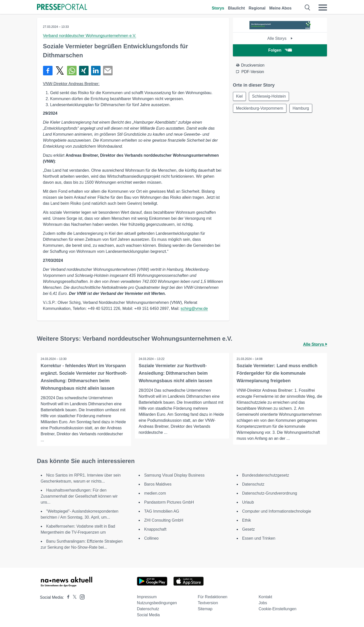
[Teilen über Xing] (84, 71)
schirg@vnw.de (194, 308)
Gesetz (249, 529)
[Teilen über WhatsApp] (72, 71)
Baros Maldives (158, 484)
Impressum (147, 597)
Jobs (263, 603)
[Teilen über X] (60, 71)
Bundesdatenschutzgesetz (266, 475)
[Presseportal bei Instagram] (81, 597)
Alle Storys (280, 38)
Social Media (148, 615)
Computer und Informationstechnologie (277, 511)
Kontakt (265, 597)
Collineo (151, 538)
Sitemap (205, 609)
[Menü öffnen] (323, 8)
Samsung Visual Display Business (174, 475)
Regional (257, 8)
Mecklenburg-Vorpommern (260, 108)
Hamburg (301, 108)
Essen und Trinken (259, 538)
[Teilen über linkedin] (96, 71)
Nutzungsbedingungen (157, 603)
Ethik (247, 520)
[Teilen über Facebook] (48, 71)
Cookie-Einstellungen (278, 609)
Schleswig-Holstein (269, 96)
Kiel (240, 96)
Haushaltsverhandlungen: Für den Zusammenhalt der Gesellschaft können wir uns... (79, 496)
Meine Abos (280, 8)
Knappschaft (155, 529)
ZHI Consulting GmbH (164, 520)
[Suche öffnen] (308, 8)
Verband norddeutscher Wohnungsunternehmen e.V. (90, 36)
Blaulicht (236, 8)
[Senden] (108, 71)
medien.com (155, 493)
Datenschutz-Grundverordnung (270, 493)
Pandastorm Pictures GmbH (169, 502)
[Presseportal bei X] (73, 597)
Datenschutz (253, 484)
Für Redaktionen (212, 597)
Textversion (208, 603)
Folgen (280, 50)
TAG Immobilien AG (162, 511)
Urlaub (248, 502)
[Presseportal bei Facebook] (67, 597)
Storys (218, 8)
